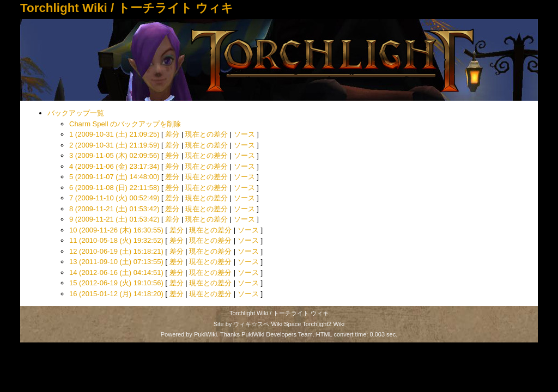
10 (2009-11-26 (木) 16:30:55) (116, 230)
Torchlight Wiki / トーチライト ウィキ (127, 8)
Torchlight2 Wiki (323, 324)
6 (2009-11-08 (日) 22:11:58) (114, 188)
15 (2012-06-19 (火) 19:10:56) (116, 283)
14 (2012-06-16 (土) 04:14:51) (116, 272)
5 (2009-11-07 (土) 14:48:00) (114, 177)
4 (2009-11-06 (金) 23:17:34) (114, 166)
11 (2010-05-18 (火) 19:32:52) (116, 240)
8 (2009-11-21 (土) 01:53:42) (114, 209)
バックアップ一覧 (76, 113)
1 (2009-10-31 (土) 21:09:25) (114, 134)
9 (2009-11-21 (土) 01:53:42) (114, 219)
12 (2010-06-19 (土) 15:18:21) (116, 251)
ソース (244, 134)
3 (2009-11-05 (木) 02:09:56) (114, 155)
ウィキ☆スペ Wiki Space (267, 324)
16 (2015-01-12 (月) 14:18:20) (116, 294)
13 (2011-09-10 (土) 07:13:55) (116, 262)
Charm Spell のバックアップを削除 (125, 124)
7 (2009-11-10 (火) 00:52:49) (114, 198)
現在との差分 (207, 134)
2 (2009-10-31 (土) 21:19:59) (114, 145)
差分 (172, 134)
